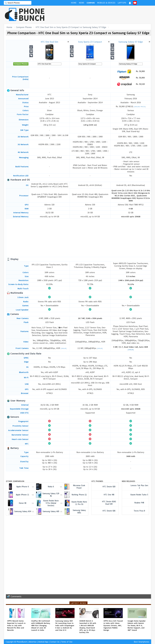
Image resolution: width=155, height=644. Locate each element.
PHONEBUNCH (32, 14)
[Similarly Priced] (140, 107)
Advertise (33, 642)
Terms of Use (67, 642)
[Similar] (64, 348)
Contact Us (55, 642)
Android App (43, 642)
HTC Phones (97, 481)
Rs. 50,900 (131, 71)
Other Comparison (15, 481)
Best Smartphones (142, 642)
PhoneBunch (22, 642)
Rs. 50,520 (131, 84)
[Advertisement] (105, 15)
